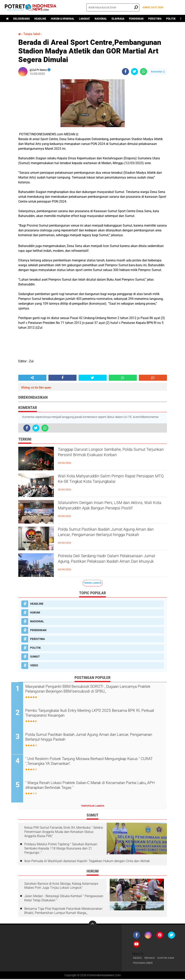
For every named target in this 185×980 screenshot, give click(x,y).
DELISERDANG (21, 19)
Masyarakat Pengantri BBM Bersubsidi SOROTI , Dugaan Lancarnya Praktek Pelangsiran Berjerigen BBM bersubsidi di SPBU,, (96, 690)
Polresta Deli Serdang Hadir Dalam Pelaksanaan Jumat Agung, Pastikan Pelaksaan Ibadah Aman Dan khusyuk (112, 563)
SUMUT (35, 657)
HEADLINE (40, 19)
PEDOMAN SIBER (144, 964)
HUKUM (35, 612)
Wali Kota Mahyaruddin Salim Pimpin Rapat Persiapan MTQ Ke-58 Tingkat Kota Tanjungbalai (107, 483)
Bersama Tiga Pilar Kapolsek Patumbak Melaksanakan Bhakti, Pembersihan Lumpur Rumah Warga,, (63, 911)
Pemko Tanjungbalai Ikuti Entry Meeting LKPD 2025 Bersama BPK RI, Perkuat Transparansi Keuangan (95, 714)
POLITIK (171, 19)
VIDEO (34, 665)
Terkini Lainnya (92, 583)
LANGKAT (84, 19)
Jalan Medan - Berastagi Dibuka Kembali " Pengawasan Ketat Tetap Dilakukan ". (64, 899)
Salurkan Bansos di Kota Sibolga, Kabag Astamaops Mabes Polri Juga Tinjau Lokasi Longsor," (61, 886)
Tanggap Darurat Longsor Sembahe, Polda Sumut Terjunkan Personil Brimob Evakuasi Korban (107, 457)
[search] (113, 7)
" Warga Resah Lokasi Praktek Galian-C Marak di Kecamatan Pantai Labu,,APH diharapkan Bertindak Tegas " (97, 787)
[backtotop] (93, 925)
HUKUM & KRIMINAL (63, 19)
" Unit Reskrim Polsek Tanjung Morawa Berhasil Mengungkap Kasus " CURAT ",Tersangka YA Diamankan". (98, 762)
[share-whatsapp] (144, 72)
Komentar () (158, 72)
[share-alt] (32, 378)
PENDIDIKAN (136, 19)
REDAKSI (151, 959)
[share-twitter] (134, 72)
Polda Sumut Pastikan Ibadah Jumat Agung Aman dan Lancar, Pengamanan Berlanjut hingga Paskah (107, 537)
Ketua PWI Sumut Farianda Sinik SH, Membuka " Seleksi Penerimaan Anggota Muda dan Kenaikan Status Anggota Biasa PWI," (64, 832)
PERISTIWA (155, 19)
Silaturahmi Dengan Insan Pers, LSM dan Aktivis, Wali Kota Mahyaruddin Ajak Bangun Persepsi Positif (112, 510)
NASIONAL (101, 19)
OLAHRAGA (118, 19)
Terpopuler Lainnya (93, 807)
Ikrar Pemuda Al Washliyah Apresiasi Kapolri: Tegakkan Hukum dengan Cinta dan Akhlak (87, 862)
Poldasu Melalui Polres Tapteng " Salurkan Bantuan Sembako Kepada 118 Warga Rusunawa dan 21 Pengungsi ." (61, 849)
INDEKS (138, 959)
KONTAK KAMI (168, 959)
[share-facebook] (125, 72)
